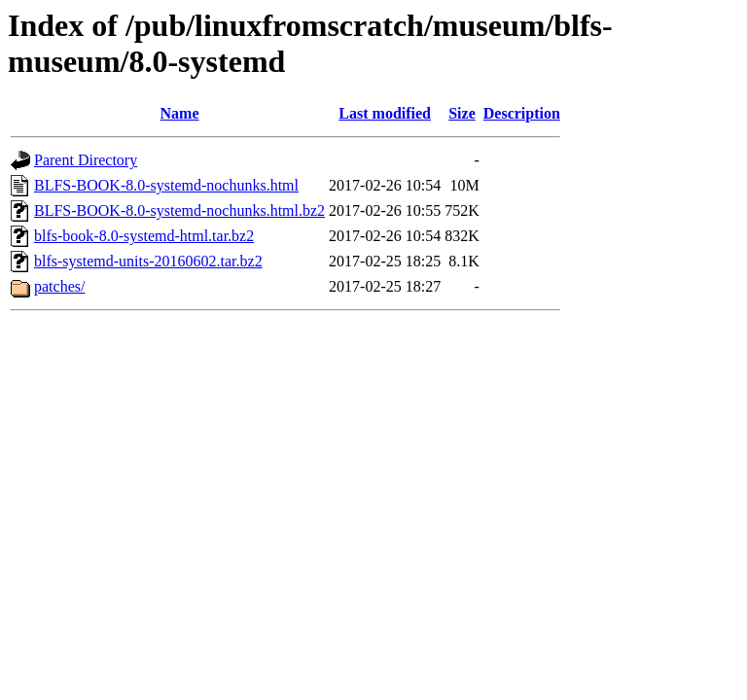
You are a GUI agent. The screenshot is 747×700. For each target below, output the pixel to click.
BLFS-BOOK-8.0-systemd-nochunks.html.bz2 (179, 210)
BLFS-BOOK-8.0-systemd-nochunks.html (166, 185)
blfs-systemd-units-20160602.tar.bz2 (148, 261)
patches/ (59, 286)
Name (180, 113)
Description (522, 113)
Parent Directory (86, 160)
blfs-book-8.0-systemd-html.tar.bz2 (144, 236)
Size (462, 113)
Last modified (385, 113)
